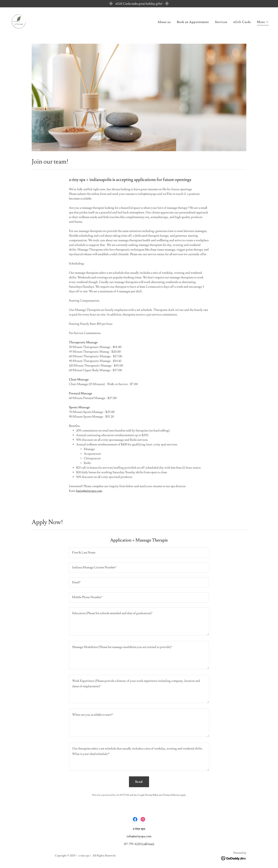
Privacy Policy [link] (152, 795)
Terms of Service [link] (171, 795)
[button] (263, 23)
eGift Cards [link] (242, 22)
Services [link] (221, 22)
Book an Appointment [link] (193, 22)
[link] (19, 21)
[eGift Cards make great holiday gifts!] (139, 4)
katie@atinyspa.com (89, 491)
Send (139, 782)
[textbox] (139, 553)
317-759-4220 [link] (132, 844)
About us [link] (164, 22)
